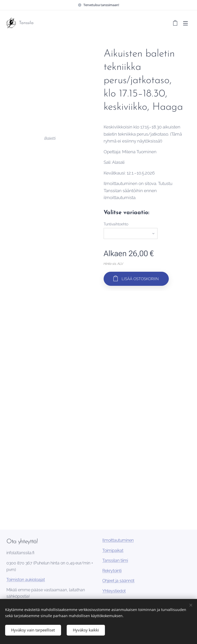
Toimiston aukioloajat (26, 580)
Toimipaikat (113, 550)
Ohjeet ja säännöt (118, 581)
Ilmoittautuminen (118, 540)
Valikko (185, 23)
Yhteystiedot (114, 591)
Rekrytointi (112, 570)
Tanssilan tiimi (115, 560)
